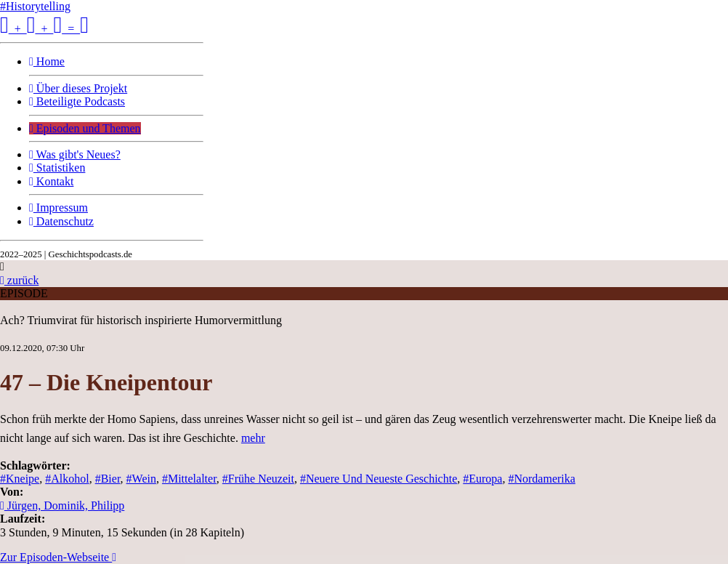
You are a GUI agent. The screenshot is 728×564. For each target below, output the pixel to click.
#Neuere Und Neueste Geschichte (379, 479)
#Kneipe (20, 479)
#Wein (141, 479)
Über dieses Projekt (78, 88)
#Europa (482, 479)
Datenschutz (61, 221)
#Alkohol (67, 479)
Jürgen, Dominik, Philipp (62, 505)
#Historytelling (35, 6)
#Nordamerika (541, 479)
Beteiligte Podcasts (77, 101)
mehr (253, 438)
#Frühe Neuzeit (258, 479)
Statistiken (57, 168)
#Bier (108, 479)
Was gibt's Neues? (75, 154)
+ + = (44, 29)
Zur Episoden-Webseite (58, 557)
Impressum (58, 208)
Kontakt (51, 181)
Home (47, 61)
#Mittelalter (189, 479)
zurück (19, 280)
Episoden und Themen (85, 128)
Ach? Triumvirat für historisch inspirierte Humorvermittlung (141, 320)
